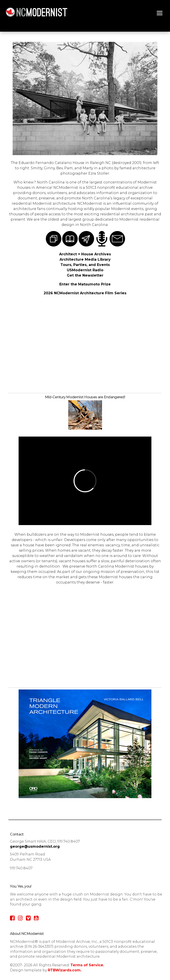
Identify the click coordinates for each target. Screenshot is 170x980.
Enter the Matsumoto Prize (85, 284)
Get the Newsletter (85, 275)
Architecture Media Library (85, 259)
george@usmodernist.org (35, 846)
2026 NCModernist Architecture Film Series (85, 293)
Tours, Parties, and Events (85, 265)
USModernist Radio (85, 270)
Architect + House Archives (85, 254)
